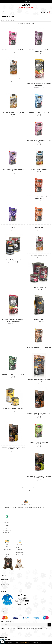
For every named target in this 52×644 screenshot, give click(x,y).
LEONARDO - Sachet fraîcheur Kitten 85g (39, 113)
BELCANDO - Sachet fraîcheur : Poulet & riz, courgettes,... (39, 84)
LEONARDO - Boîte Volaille (39, 287)
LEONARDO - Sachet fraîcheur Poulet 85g (13, 50)
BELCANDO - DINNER (39, 320)
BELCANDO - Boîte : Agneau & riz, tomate (13, 260)
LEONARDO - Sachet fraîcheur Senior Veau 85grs (13, 227)
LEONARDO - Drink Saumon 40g (39, 169)
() (26, 2)
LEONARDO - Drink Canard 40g (13, 79)
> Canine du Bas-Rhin (6, 610)
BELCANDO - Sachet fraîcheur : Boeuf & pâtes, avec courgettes (13, 320)
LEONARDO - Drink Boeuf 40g (39, 255)
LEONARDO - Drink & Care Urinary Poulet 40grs (13, 114)
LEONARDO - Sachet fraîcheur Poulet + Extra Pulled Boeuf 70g (13, 448)
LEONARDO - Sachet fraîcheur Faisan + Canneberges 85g (39, 198)
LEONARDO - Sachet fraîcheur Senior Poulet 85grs (13, 170)
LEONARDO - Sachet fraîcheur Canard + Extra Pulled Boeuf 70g (39, 414)
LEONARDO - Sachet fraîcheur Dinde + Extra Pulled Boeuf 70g (39, 477)
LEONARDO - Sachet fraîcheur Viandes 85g (39, 347)
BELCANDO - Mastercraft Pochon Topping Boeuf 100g (39, 380)
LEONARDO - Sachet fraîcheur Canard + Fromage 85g (39, 227)
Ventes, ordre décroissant (26, 20)
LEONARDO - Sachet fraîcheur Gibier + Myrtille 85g (39, 443)
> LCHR (3, 612)
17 (30, 490)
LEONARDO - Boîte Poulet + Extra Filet (13, 409)
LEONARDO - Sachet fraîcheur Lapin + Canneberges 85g (39, 51)
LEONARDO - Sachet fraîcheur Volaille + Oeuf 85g (39, 141)
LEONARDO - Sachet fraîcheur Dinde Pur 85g (13, 375)
